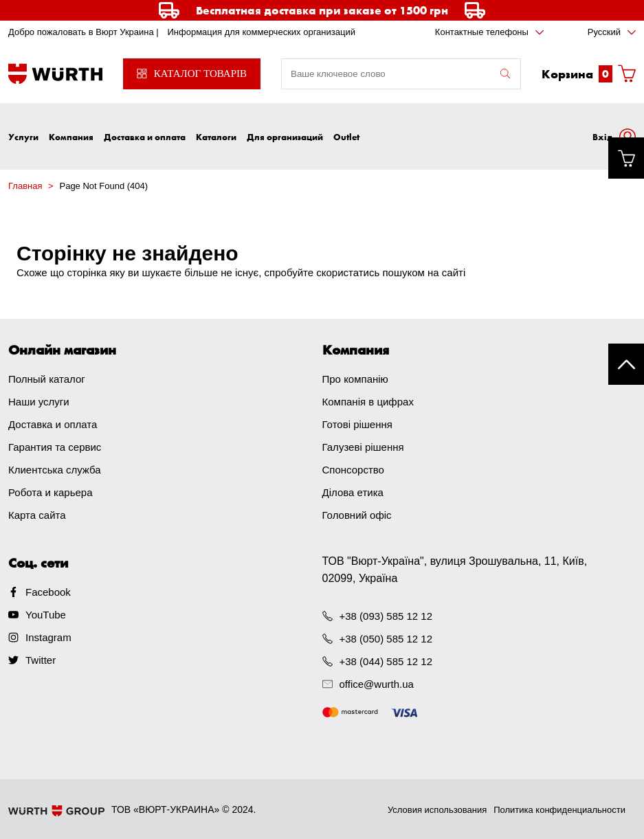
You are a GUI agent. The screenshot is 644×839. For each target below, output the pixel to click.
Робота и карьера (50, 492)
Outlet (346, 137)
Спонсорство (353, 470)
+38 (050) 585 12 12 (386, 639)
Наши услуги (39, 402)
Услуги (23, 137)
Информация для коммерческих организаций (261, 32)
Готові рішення (357, 424)
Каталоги (216, 137)
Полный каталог (47, 379)
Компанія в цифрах (368, 402)
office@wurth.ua (377, 684)
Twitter (41, 660)
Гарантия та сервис (55, 447)
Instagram (48, 637)
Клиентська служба (55, 470)
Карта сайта (37, 515)
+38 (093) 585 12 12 (386, 616)
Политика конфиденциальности (559, 810)
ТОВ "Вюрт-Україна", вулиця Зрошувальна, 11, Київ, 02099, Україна (455, 570)
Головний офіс (357, 515)
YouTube (46, 615)
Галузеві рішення (363, 447)
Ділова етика (353, 492)
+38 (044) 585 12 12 (386, 661)
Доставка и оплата (145, 137)
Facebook (48, 592)
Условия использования (437, 810)
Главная (25, 186)
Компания (71, 137)
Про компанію (355, 379)
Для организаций (285, 137)
